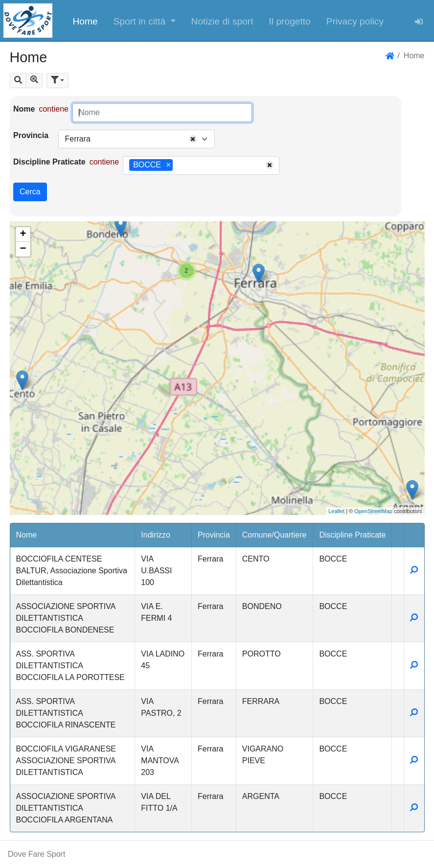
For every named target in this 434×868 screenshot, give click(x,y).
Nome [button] (27, 535)
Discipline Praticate (49, 162)
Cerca (30, 192)
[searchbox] (179, 165)
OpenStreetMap (373, 511)
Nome (24, 109)
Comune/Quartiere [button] (274, 535)
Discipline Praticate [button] (352, 535)
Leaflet (336, 511)
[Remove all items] (193, 139)
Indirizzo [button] (156, 535)
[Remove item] (169, 165)
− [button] (23, 249)
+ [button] (23, 235)
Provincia (31, 135)
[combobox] (137, 139)
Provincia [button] (214, 535)
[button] (145, 21)
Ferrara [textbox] (77, 139)
